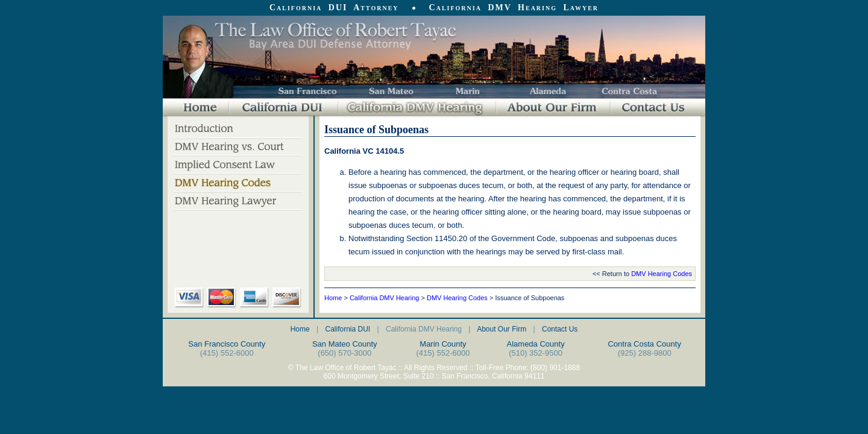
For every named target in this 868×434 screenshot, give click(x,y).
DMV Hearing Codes (662, 274)
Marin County (443, 344)
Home (333, 298)
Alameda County (536, 344)
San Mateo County (345, 344)
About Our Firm (502, 329)
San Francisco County (227, 344)
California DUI (348, 329)
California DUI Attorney (334, 8)
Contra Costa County (644, 344)
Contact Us (560, 329)
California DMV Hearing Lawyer (514, 8)
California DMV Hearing (385, 298)
